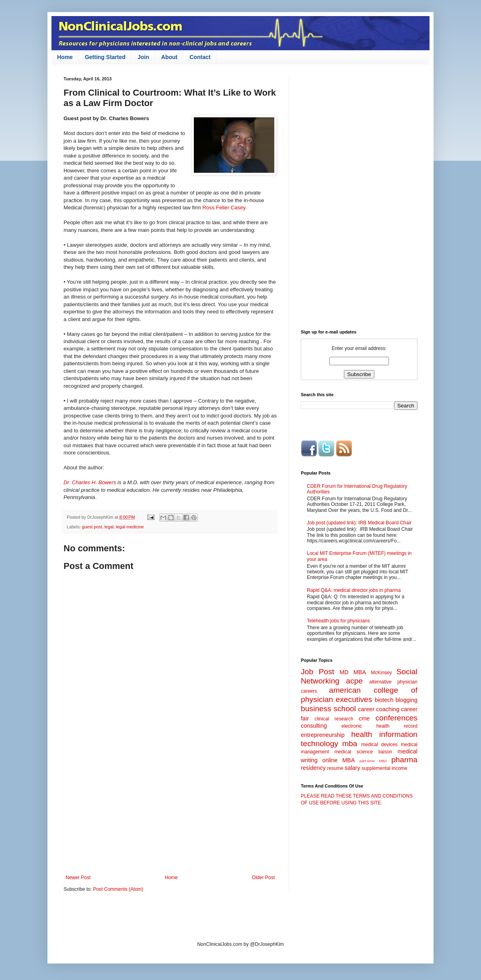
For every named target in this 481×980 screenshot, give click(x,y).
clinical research (334, 719)
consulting (314, 726)
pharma (404, 760)
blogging (407, 700)
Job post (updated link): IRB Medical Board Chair (359, 523)
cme (364, 718)
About (169, 57)
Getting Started (105, 57)
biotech (384, 700)
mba (350, 744)
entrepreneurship (323, 735)
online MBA (338, 760)
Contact (200, 57)
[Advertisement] (170, 808)
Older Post (263, 878)
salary (352, 768)
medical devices (379, 745)
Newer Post (78, 878)
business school (328, 709)
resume (335, 768)
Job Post (318, 672)
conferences (396, 718)
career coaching (379, 709)
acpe (354, 681)
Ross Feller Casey (224, 208)
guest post (92, 527)
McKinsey (381, 673)
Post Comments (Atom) (118, 889)
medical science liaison (363, 752)
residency (313, 768)
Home (65, 57)
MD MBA (353, 672)
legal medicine (130, 527)
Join (143, 57)
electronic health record (379, 726)
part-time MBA (373, 761)
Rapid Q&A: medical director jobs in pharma (354, 590)
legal (109, 527)
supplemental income (384, 768)
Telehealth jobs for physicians (338, 621)
